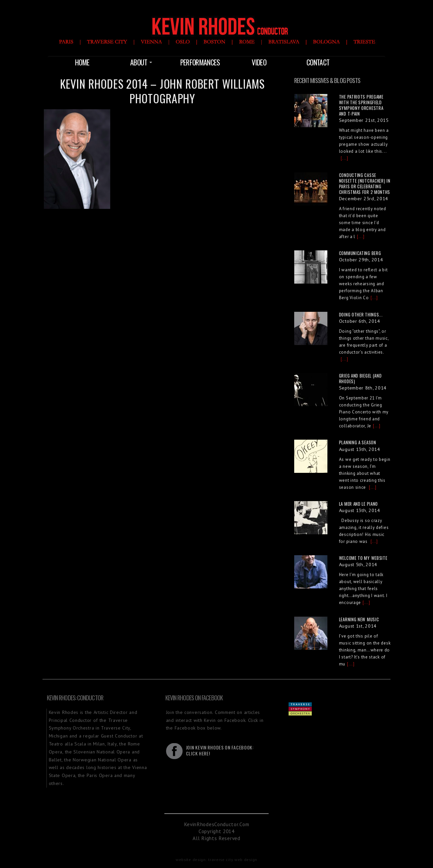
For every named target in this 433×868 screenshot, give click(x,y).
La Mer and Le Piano (358, 504)
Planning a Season (358, 442)
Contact (318, 62)
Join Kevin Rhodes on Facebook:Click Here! (220, 750)
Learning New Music (359, 619)
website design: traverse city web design (217, 859)
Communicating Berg (360, 253)
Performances (200, 62)
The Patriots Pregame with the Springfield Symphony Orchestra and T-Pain (361, 105)
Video (259, 62)
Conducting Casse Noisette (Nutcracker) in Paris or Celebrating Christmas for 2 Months (365, 183)
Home (82, 62)
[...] (345, 158)
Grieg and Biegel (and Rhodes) (360, 378)
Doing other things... (361, 314)
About (141, 62)
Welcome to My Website (363, 558)
